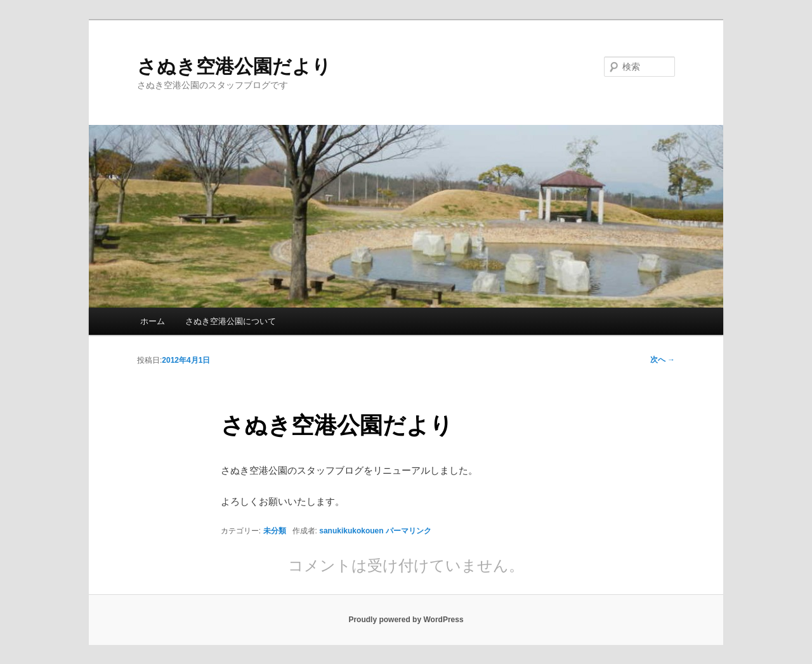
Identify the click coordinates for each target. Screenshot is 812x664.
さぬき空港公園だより (234, 66)
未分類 (275, 531)
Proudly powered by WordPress (406, 620)
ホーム (153, 321)
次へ (663, 360)
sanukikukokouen (351, 531)
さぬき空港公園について (231, 321)
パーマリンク (409, 531)
